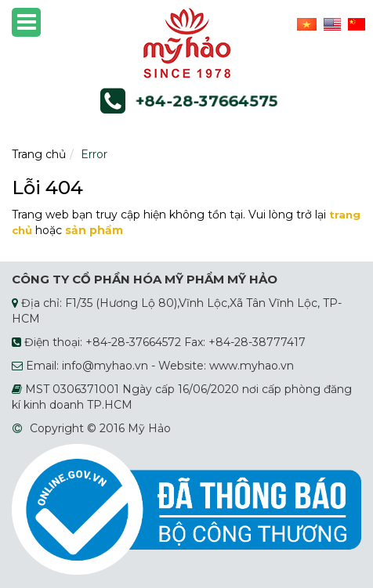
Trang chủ (39, 154)
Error (94, 154)
